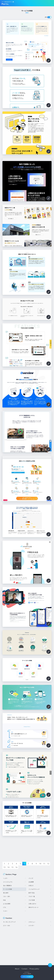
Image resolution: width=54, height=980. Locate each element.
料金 (4, 900)
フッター (5, 911)
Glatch (29, 974)
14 (8, 867)
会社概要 (31, 882)
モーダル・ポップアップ (9, 922)
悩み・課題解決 (7, 886)
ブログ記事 (32, 900)
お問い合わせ (32, 904)
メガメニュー (32, 922)
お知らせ (31, 886)
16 (16, 867)
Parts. (5, 4)
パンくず (31, 878)
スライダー (32, 926)
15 (12, 867)
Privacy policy (34, 969)
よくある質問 (7, 904)
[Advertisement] (27, 945)
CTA (5, 907)
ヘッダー (6, 878)
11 (44, 864)
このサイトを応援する (27, 977)
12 (48, 864)
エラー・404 (7, 926)
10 (40, 864)
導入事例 (6, 893)
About (17, 969)
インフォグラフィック (34, 889)
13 (4, 867)
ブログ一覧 (32, 896)
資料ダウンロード (34, 907)
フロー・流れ (7, 896)
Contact (24, 969)
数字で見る (32, 893)
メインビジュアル (8, 882)
